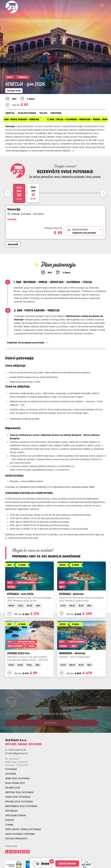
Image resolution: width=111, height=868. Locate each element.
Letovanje (11, 774)
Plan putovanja (27, 113)
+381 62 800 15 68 (16, 750)
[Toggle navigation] (102, 5)
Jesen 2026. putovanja (17, 778)
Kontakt (10, 820)
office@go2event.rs (16, 753)
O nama (9, 825)
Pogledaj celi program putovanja (28, 342)
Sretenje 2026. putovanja (19, 792)
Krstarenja (11, 811)
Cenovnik (56, 113)
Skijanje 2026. (13, 788)
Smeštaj (10, 113)
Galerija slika (14, 91)
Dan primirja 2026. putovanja (21, 806)
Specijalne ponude (15, 815)
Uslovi (43, 113)
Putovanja (11, 769)
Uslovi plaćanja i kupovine (20, 834)
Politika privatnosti (16, 838)
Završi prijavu (67, 863)
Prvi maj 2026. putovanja (19, 801)
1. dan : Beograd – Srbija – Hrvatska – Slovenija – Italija (41, 119)
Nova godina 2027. (15, 783)
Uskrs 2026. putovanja (18, 797)
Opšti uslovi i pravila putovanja (23, 829)
